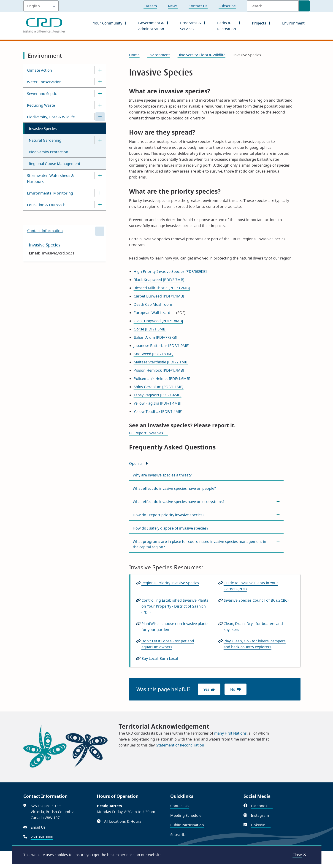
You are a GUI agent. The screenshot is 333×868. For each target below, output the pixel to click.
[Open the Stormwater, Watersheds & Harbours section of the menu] (100, 175)
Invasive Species (43, 129)
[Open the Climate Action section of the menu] (100, 70)
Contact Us (198, 6)
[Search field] (273, 6)
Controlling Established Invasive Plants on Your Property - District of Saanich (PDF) (175, 606)
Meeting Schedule (186, 815)
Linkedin (261, 825)
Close (297, 855)
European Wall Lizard (154, 313)
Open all (136, 463)
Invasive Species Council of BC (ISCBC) (258, 600)
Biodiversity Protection (49, 152)
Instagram (262, 815)
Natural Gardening (45, 140)
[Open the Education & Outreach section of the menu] (100, 205)
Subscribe (227, 6)
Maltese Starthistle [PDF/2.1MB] (161, 362)
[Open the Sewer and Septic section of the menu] (100, 93)
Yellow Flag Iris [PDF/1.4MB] (157, 403)
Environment (293, 23)
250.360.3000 (42, 837)
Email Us (38, 827)
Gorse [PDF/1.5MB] (150, 329)
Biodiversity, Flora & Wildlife (51, 117)
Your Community (108, 23)
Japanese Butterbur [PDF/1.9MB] (162, 346)
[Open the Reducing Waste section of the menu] (100, 105)
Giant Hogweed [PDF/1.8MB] (158, 321)
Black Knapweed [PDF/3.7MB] (159, 280)
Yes (206, 689)
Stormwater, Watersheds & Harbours (50, 178)
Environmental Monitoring (50, 193)
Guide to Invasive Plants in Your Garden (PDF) (251, 586)
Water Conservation (44, 82)
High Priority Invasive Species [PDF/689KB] (170, 271)
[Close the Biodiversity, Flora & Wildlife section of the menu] (100, 117)
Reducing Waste (41, 105)
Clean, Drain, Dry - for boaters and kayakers (253, 627)
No (233, 689)
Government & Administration (151, 26)
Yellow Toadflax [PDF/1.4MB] (158, 411)
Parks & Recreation (227, 26)
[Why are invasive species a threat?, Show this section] (206, 475)
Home (134, 55)
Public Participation (187, 825)
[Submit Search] (304, 6)
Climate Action (39, 70)
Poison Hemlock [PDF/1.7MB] (159, 370)
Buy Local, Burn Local (161, 658)
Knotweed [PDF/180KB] (154, 354)
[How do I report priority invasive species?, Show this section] (206, 515)
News (173, 6)
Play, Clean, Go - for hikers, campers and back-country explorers (255, 644)
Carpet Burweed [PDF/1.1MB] (159, 296)
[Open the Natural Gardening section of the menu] (100, 140)
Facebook (262, 806)
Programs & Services (191, 26)
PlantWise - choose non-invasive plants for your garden (175, 627)
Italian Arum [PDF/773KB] (155, 337)
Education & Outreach (46, 205)
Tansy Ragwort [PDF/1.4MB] (158, 395)
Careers (150, 6)
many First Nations (230, 733)
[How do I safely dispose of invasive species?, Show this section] (206, 528)
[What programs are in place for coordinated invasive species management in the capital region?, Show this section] (206, 544)
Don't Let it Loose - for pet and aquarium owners (168, 644)
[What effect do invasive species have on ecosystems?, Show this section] (206, 502)
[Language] (41, 6)
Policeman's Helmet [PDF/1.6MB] (162, 379)
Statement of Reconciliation (180, 745)
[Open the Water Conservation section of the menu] (100, 82)
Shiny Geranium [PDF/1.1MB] (159, 387)
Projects (259, 23)
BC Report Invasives (149, 433)
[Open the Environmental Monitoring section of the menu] (100, 193)
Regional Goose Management (55, 164)
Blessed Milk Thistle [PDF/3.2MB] (162, 288)
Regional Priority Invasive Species (170, 583)
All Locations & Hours (123, 821)
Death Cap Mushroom (155, 304)
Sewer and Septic (42, 94)
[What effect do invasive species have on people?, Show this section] (206, 488)
